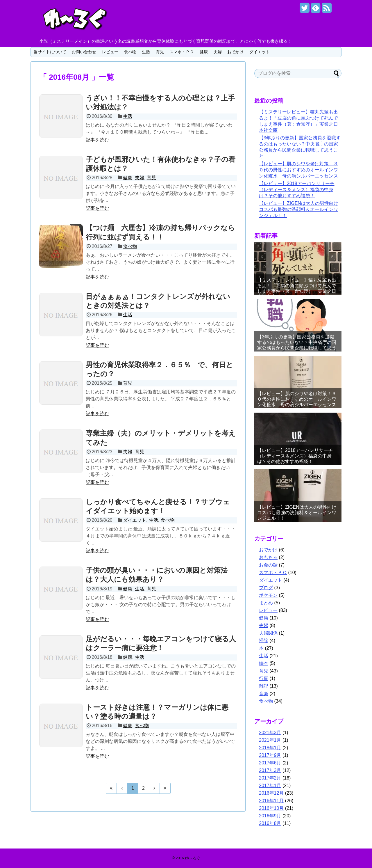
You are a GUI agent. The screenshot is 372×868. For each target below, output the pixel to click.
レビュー (110, 52)
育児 (160, 52)
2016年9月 (270, 816)
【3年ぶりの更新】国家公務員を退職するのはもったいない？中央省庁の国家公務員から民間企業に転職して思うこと (297, 345)
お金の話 (268, 565)
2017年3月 (270, 770)
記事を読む (97, 140)
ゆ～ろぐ (193, 858)
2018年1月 (270, 748)
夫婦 (218, 52)
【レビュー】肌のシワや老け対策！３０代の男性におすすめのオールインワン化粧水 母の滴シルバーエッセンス (298, 170)
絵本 (264, 663)
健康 (204, 52)
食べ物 (130, 52)
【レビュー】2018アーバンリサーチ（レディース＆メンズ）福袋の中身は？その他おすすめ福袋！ (297, 190)
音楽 (264, 694)
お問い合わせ (84, 52)
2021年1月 (270, 740)
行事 (264, 678)
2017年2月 (270, 778)
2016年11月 (271, 801)
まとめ (266, 603)
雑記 (264, 686)
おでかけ (235, 52)
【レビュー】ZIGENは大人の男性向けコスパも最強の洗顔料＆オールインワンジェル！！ (299, 209)
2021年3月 (270, 733)
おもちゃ (268, 557)
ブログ (266, 588)
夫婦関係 (268, 633)
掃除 (264, 641)
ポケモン (268, 595)
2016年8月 (270, 823)
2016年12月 (271, 793)
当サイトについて (50, 52)
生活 (146, 52)
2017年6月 (270, 763)
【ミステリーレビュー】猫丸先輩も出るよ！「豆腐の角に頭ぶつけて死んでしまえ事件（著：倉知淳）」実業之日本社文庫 (297, 289)
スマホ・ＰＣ (182, 52)
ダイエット (260, 52)
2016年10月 (271, 808)
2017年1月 (270, 786)
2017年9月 (270, 755)
